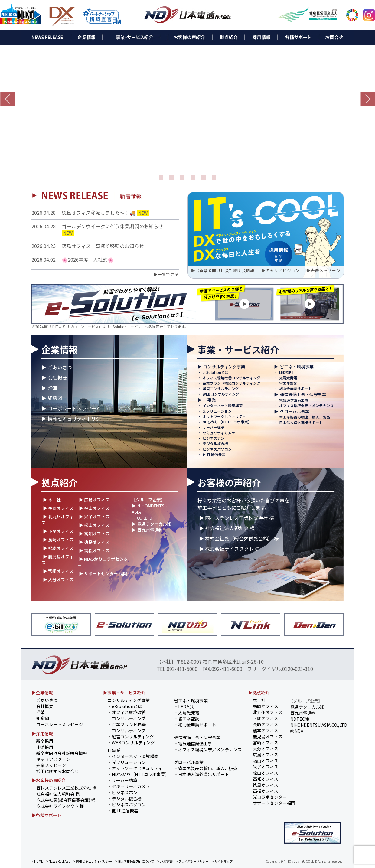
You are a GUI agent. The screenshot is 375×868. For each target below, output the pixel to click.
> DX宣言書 (165, 861)
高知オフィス (266, 779)
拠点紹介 (60, 482)
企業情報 (60, 349)
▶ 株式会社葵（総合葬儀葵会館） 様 (239, 538)
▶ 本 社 (52, 500)
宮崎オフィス (266, 742)
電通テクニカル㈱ (154, 524)
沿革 (53, 388)
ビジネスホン (214, 438)
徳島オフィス (266, 785)
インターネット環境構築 (223, 405)
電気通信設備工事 (294, 400)
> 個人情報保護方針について (134, 861)
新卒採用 (45, 741)
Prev (7, 99)
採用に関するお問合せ (57, 771)
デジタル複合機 (215, 444)
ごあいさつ (60, 367)
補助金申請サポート (295, 388)
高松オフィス (266, 791)
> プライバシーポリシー (192, 861)
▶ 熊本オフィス (58, 548)
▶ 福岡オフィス (58, 508)
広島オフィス (266, 755)
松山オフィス (266, 773)
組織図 (55, 398)
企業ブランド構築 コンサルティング (127, 727)
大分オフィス (266, 749)
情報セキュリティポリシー (77, 419)
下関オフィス (266, 718)
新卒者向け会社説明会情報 (62, 753)
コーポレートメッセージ (74, 408)
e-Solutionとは (215, 372)
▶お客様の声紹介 (49, 780)
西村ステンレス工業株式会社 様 (66, 788)
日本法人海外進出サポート (301, 422)
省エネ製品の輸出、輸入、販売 (305, 417)
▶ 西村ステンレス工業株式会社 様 (236, 518)
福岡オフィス (266, 706)
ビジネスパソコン (217, 449)
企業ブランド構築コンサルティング (232, 383)
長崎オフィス (266, 724)
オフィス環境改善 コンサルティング (127, 715)
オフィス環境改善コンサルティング (232, 378)
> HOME (37, 861)
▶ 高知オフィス (94, 534)
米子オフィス (266, 767)
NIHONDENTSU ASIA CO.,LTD (319, 725)
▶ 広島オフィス (94, 500)
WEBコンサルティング (221, 394)
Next (368, 99)
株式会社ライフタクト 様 (60, 806)
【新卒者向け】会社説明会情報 (225, 270)
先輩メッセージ (325, 270)
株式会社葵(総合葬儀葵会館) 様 (66, 800)
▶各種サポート (47, 815)
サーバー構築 (214, 427)
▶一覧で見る (166, 274)
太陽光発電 (288, 378)
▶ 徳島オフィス (94, 542)
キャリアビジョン (282, 270)
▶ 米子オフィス (94, 517)
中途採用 (45, 747)
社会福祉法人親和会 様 (58, 794)
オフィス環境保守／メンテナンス (306, 405)
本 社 (259, 700)
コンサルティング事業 (224, 367)
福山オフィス (266, 761)
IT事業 (210, 400)
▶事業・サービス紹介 (124, 693)
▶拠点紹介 (259, 693)
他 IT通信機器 (214, 454)
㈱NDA (297, 731)
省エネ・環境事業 (297, 367)
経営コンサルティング (221, 388)
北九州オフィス (268, 712)
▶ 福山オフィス (94, 508)
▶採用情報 (42, 733)
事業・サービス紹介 (238, 349)
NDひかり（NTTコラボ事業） (227, 422)
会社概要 (57, 377)
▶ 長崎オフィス (58, 540)
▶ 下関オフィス (58, 531)
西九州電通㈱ (150, 530)
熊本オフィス (266, 730)
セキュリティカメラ (219, 433)
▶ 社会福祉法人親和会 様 (227, 528)
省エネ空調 (288, 383)
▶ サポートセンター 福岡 (103, 573)
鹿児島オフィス (268, 736)
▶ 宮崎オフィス (58, 571)
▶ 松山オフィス (94, 525)
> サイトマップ (222, 861)
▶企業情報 (42, 693)
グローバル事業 (295, 411)
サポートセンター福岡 (274, 803)
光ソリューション (217, 411)
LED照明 (286, 372)
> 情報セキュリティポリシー (93, 861)
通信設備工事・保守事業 (303, 394)
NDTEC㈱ (300, 719)
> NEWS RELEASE (58, 861)
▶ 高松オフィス (94, 550)
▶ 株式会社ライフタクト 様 (229, 549)
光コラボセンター (270, 797)
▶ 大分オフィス (58, 579)
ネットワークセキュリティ (224, 416)
